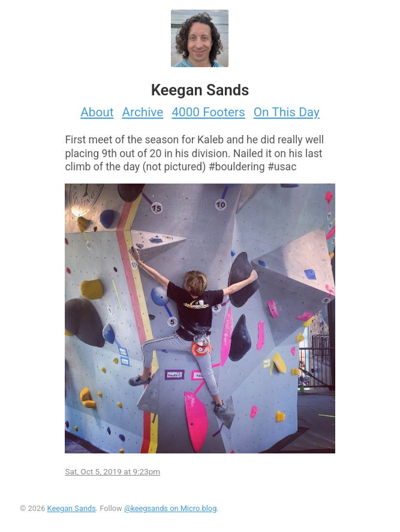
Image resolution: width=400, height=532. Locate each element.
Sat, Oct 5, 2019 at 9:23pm (112, 471)
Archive (143, 112)
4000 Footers (208, 112)
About (97, 112)
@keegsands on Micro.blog (170, 508)
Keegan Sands (72, 508)
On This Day (287, 112)
